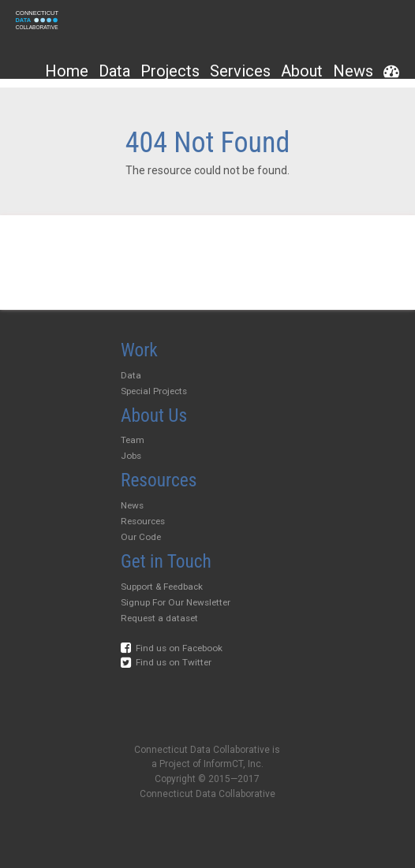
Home (67, 71)
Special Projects (154, 391)
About (302, 71)
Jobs (131, 456)
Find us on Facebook (172, 648)
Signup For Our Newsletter (176, 602)
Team (133, 440)
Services (240, 71)
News (353, 71)
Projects (170, 71)
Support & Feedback (162, 587)
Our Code (141, 537)
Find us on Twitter (166, 662)
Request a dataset (159, 618)
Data (114, 71)
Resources (143, 521)
